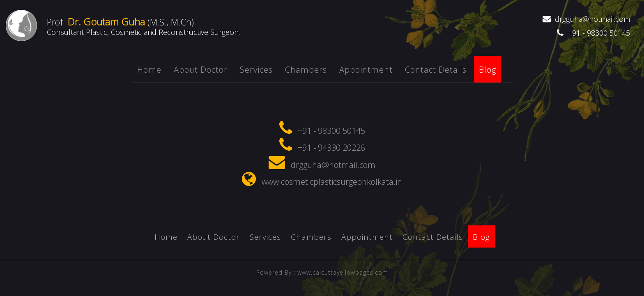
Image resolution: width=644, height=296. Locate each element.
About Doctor (201, 70)
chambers (306, 70)
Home (149, 70)
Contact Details (436, 70)
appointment (366, 70)
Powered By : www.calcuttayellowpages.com (322, 277)
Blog (488, 70)
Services (256, 70)
